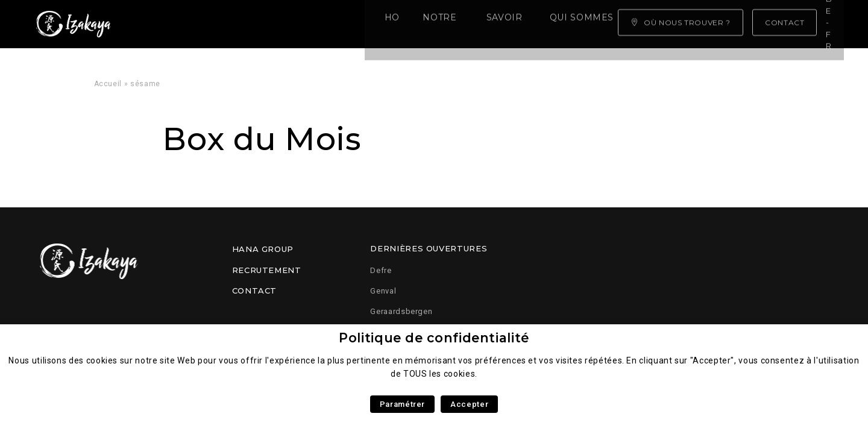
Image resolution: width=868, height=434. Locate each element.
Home (163, 24)
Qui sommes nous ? (420, 24)
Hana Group (263, 249)
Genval (383, 291)
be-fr (824, 24)
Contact (254, 291)
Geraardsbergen (401, 311)
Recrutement (267, 270)
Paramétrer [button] (402, 404)
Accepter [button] (469, 404)
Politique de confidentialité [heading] (434, 338)
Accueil (108, 84)
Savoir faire (317, 24)
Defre (381, 270)
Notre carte (231, 24)
